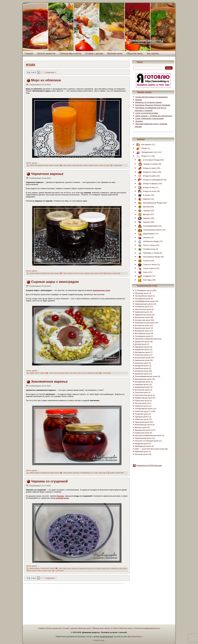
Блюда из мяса (146, 168)
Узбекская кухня (141, 419)
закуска (66, 373)
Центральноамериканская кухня (148, 435)
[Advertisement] (48, 604)
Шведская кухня (141, 444)
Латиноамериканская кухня (146, 376)
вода (74, 165)
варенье (70, 273)
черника (96, 273)
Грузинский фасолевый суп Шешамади (152, 97)
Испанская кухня (142, 355)
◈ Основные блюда (148, 160)
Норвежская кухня (142, 387)
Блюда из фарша (147, 184)
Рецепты (57, 165)
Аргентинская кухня (143, 309)
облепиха (91, 165)
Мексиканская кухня (143, 379)
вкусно (69, 568)
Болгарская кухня (142, 325)
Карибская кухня (142, 368)
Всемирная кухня (143, 290)
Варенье (37, 273)
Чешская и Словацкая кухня (146, 441)
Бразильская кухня (143, 328)
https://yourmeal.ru (135, 636)
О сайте (114, 628)
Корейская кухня (142, 374)
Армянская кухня (142, 312)
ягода (107, 165)
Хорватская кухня (142, 433)
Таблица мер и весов (70, 53)
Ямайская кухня (141, 452)
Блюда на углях (146, 191)
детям (77, 165)
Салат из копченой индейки (147, 113)
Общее (141, 148)
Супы (142, 272)
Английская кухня (142, 307)
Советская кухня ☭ (143, 411)
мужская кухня (105, 568)
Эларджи (139, 121)
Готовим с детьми (94, 53)
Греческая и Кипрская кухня (146, 339)
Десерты (37, 568)
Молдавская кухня (142, 382)
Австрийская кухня (143, 299)
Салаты (143, 261)
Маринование (146, 234)
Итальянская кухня (143, 358)
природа (87, 273)
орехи (75, 373)
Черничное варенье (47, 174)
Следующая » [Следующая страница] (50, 72)
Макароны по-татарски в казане (148, 102)
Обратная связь (135, 53)
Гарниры (143, 211)
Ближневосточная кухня (145, 323)
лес (74, 273)
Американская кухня (143, 304)
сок (104, 165)
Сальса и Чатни (146, 264)
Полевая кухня (45, 568)
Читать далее (33, 163)
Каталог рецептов (46, 53)
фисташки (91, 373)
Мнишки (139, 100)
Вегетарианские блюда (42, 165)
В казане (143, 195)
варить (70, 165)
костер (87, 568)
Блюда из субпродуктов (150, 180)
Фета (86, 373)
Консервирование (147, 226)
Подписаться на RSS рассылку (149, 465)
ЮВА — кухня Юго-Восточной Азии (149, 449)
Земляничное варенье (49, 381)
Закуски (37, 373)
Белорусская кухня (143, 320)
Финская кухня (141, 427)
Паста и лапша (146, 245)
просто (97, 165)
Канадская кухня (142, 366)
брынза (56, 373)
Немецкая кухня (141, 384)
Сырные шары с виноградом (55, 282)
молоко (98, 568)
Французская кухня (143, 430)
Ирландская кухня (142, 352)
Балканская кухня (142, 317)
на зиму (81, 273)
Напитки (51, 165)
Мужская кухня (115, 53)
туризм (34, 571)
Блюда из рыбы (146, 176)
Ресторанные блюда (148, 257)
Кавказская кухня (142, 360)
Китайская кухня (142, 371)
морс (81, 165)
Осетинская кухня (142, 390)
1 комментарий (117, 165)
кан (78, 568)
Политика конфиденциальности (147, 628)
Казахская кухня (141, 363)
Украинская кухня (142, 422)
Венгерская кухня (142, 331)
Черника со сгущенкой (49, 481)
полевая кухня (114, 568)
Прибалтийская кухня (144, 398)
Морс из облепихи (46, 80)
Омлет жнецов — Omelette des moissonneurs (154, 116)
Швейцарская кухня (143, 446)
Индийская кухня (142, 350)
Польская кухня (141, 392)
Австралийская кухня (144, 296)
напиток (86, 165)
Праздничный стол (146, 152)
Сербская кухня (141, 406)
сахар (101, 165)
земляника (76, 473)
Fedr (103, 640)
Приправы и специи (148, 253)
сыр (83, 373)
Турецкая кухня (141, 417)
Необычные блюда (148, 241)
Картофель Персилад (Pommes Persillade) (153, 105)
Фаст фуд (144, 280)
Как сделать (153, 53)
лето (77, 273)
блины (65, 568)
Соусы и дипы (146, 268)
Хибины (39, 571)
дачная (74, 568)
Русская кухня (141, 403)
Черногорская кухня (143, 438)
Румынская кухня (142, 401)
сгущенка (29, 571)
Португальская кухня (143, 395)
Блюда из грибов (147, 164)
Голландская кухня (143, 336)
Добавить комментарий (113, 273)
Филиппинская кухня (143, 425)
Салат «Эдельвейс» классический (149, 118)
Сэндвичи (144, 276)
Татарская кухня (141, 414)
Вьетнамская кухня (143, 333)
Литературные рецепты (150, 230)
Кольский (82, 568)
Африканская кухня (143, 315)
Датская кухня (141, 344)
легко (71, 373)
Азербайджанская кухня (145, 301)
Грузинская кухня (142, 342)
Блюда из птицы (147, 172)
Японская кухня (141, 454)
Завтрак (143, 218)
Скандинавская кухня (144, 409)
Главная (29, 53)
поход (121, 568)
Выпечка (143, 207)
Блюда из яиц (145, 187)
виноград (61, 373)
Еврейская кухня (142, 347)
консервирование (85, 473)
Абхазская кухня (141, 293)
